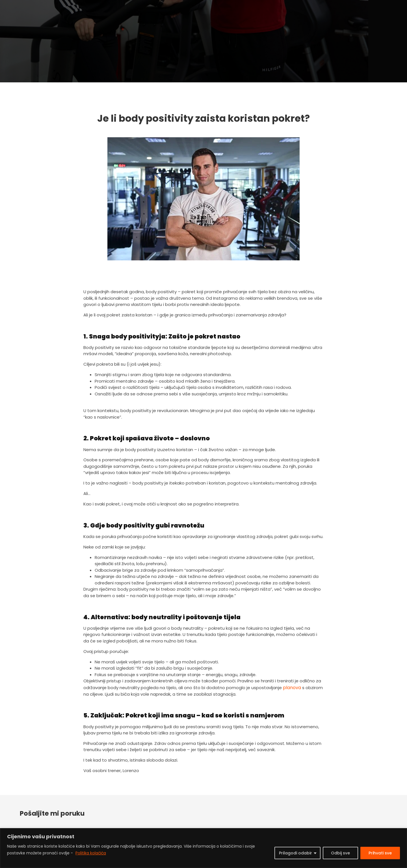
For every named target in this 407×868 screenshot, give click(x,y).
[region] (203, 848)
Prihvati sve (380, 853)
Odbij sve (340, 853)
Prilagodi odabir (295, 853)
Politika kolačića (91, 853)
